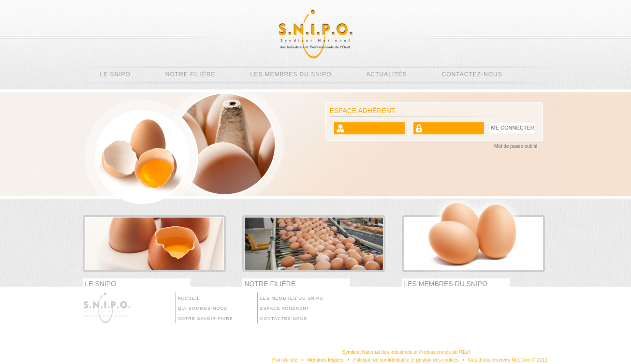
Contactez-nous (472, 74)
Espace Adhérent (285, 308)
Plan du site (285, 360)
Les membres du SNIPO (291, 74)
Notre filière (191, 74)
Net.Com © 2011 (530, 360)
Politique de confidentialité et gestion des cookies (406, 360)
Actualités (387, 74)
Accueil (189, 298)
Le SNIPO (115, 74)
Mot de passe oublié (516, 146)
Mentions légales (325, 360)
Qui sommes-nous (203, 308)
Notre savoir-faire (205, 319)
